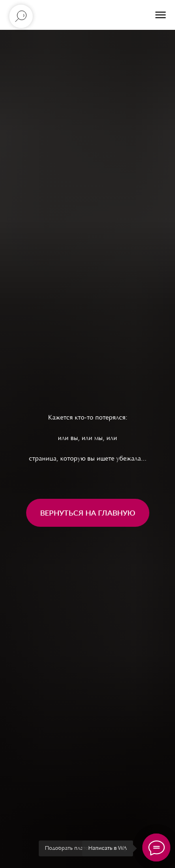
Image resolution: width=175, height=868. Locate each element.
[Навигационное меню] (161, 15)
